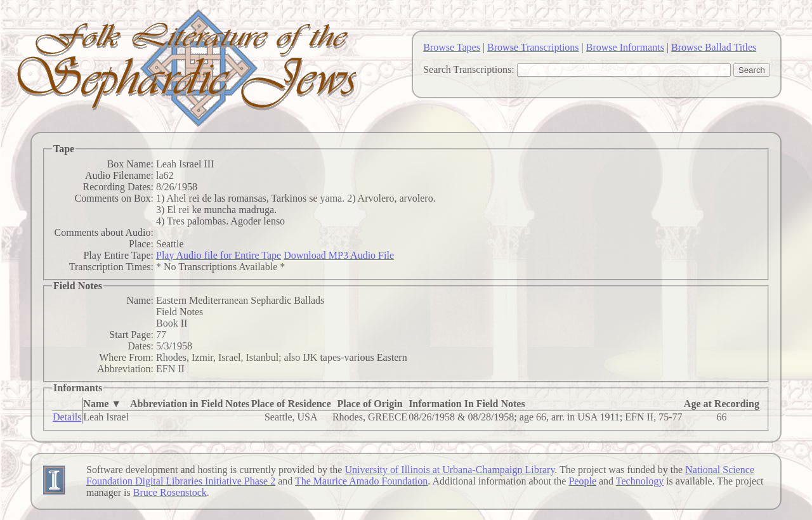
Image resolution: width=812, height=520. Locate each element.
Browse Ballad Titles (714, 47)
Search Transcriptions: (469, 69)
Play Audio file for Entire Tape (219, 255)
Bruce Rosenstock (170, 492)
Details (67, 417)
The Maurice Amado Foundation (361, 481)
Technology (640, 481)
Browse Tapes (452, 47)
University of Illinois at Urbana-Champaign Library (449, 470)
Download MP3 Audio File (339, 255)
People (582, 481)
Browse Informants (625, 47)
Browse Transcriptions (533, 47)
